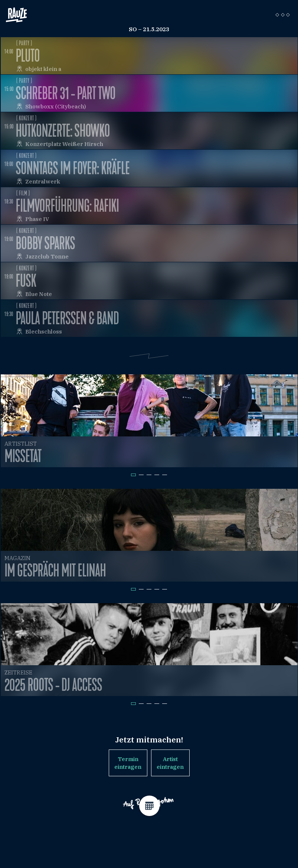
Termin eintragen (128, 763)
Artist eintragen (170, 763)
